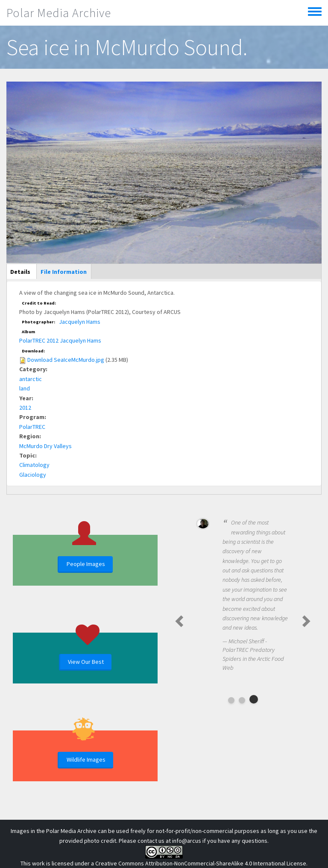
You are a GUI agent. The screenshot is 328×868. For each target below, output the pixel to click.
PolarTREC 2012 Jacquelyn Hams (60, 340)
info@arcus (187, 841)
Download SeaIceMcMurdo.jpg (66, 360)
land (25, 388)
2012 (25, 408)
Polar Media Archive (59, 13)
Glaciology (33, 475)
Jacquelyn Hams (80, 322)
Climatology (34, 465)
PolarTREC (32, 427)
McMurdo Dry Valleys (45, 446)
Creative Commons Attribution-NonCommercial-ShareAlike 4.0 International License (201, 863)
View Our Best (86, 662)
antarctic (31, 379)
